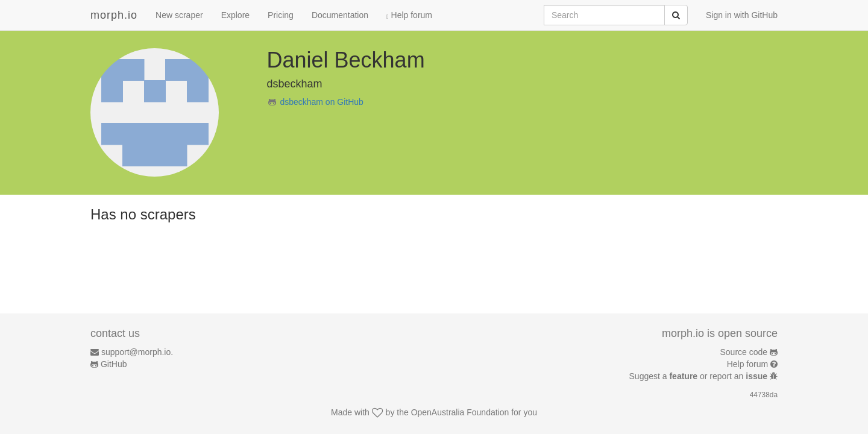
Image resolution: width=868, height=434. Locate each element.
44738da (764, 395)
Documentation (340, 15)
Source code (744, 352)
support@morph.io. (137, 352)
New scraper (179, 15)
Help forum (409, 15)
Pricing (281, 15)
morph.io (114, 15)
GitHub (114, 364)
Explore (235, 15)
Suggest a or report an (700, 376)
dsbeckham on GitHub (322, 102)
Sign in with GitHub (742, 15)
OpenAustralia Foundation (460, 412)
